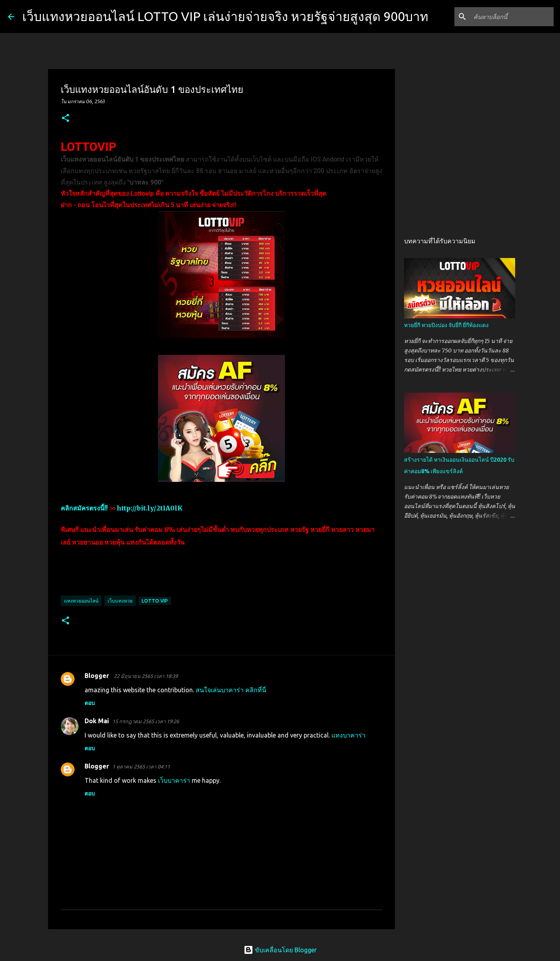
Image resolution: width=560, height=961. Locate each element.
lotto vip (155, 601)
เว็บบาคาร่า (174, 780)
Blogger (98, 676)
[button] (65, 118)
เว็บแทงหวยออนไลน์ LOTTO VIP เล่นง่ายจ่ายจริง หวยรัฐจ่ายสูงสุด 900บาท (225, 16)
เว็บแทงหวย (120, 601)
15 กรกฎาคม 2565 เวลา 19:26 (146, 721)
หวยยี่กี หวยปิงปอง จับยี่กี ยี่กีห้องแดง (446, 325)
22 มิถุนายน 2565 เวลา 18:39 (146, 676)
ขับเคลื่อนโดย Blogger (280, 950)
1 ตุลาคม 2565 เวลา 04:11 (141, 766)
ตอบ (90, 703)
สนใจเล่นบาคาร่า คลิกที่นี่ (231, 690)
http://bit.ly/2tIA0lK (150, 508)
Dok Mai (97, 721)
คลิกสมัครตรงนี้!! (84, 508)
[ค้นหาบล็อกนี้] (512, 17)
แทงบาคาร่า (348, 735)
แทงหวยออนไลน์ (81, 601)
